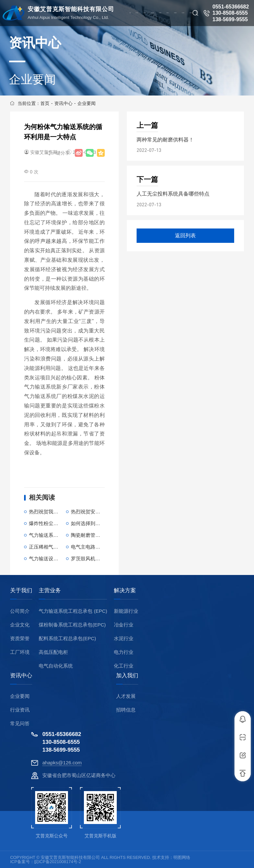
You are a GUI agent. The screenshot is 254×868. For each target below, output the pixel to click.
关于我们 (21, 591)
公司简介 (20, 611)
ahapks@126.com (62, 763)
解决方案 (125, 591)
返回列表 (185, 235)
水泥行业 (124, 638)
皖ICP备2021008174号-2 (58, 862)
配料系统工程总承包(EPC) (67, 638)
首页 (45, 103)
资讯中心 (63, 103)
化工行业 (124, 666)
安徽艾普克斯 (44, 152)
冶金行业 (124, 625)
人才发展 (126, 696)
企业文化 (20, 625)
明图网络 (182, 857)
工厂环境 (20, 652)
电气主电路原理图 (90, 547)
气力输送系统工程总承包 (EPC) (73, 611)
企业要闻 (87, 103)
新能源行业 (126, 611)
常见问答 (20, 723)
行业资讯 (20, 710)
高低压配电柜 (53, 652)
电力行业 (124, 652)
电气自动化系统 (56, 666)
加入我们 (127, 676)
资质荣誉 (20, 638)
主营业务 (50, 591)
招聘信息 (126, 710)
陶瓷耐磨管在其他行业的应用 (103, 535)
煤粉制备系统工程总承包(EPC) (72, 625)
